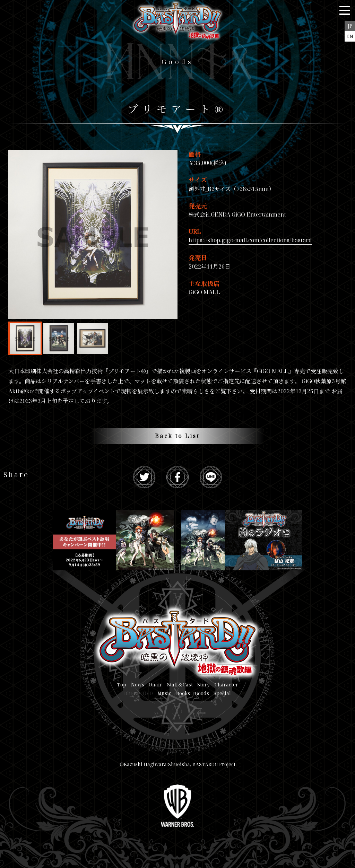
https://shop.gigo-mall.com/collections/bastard (250, 240)
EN (350, 36)
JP (350, 26)
